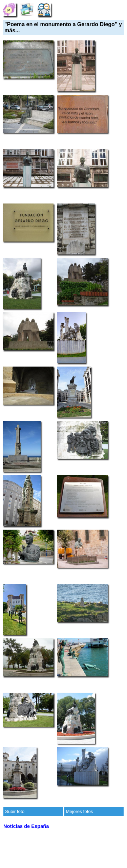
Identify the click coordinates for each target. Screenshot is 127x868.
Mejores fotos (80, 811)
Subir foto (15, 811)
